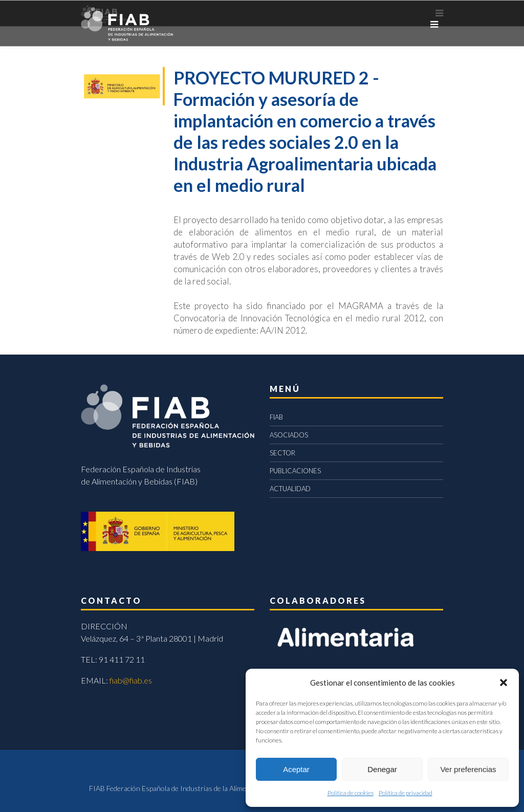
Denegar (382, 769)
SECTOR (282, 453)
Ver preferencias (468, 769)
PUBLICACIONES (295, 471)
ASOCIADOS (289, 435)
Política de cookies (351, 793)
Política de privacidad (406, 793)
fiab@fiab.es (131, 680)
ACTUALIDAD (290, 489)
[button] (504, 683)
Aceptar (296, 769)
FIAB (276, 417)
